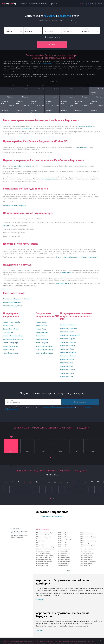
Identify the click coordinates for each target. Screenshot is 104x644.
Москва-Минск (65, 563)
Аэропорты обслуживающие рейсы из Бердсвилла (18, 536)
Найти (52, 45)
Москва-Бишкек (87, 559)
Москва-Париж (65, 533)
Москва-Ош (86, 565)
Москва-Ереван (65, 535)
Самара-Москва (65, 561)
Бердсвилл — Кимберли (52, 516)
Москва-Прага (87, 543)
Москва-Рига (64, 545)
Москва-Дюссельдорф (89, 561)
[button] (51, 458)
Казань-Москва (65, 559)
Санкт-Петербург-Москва (45, 535)
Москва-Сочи (41, 543)
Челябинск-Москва (88, 553)
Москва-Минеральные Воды (46, 547)
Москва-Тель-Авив (66, 543)
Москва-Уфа (64, 551)
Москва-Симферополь (44, 537)
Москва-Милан (87, 551)
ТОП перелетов (14, 529)
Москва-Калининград (89, 541)
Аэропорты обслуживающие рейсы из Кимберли (18, 532)
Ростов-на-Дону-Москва (46, 557)
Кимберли (40, 600)
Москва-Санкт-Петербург (45, 533)
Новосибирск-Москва (89, 537)
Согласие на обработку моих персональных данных (59, 407)
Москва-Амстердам (89, 545)
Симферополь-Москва (44, 539)
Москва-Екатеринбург (45, 559)
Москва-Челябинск (88, 549)
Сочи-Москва (41, 541)
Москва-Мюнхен (43, 565)
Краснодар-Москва (44, 553)
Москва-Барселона (88, 539)
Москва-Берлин (87, 533)
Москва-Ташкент (88, 557)
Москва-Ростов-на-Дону (46, 555)
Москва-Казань (65, 553)
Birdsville (40, 630)
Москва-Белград (87, 563)
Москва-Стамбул (43, 563)
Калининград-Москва (89, 547)
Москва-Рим (64, 555)
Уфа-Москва (64, 565)
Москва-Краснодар (44, 551)
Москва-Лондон (65, 549)
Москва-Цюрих (87, 555)
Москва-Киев (41, 545)
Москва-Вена (64, 547)
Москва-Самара (65, 557)
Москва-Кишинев (66, 537)
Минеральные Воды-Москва (46, 549)
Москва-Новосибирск (89, 535)
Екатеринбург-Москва (45, 561)
